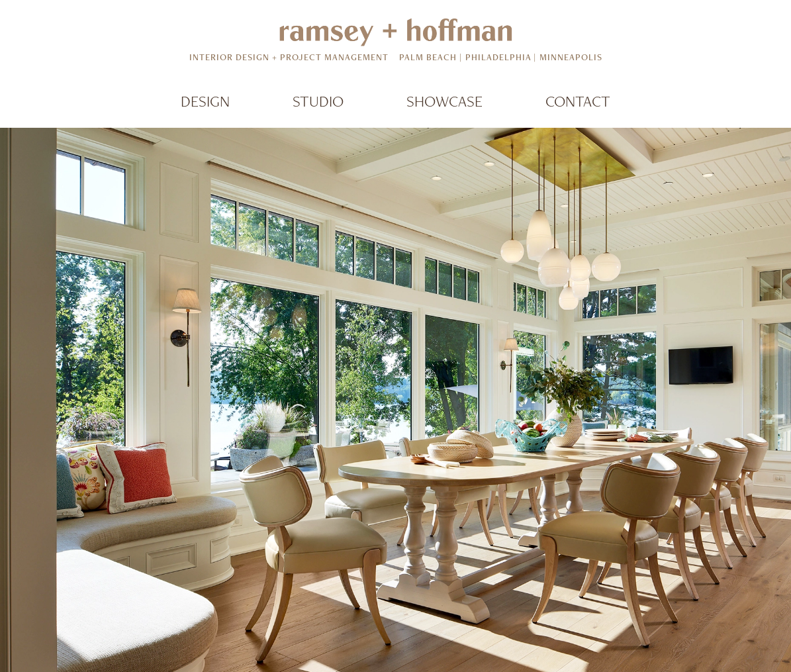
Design (205, 101)
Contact (578, 101)
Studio (318, 101)
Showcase (444, 101)
